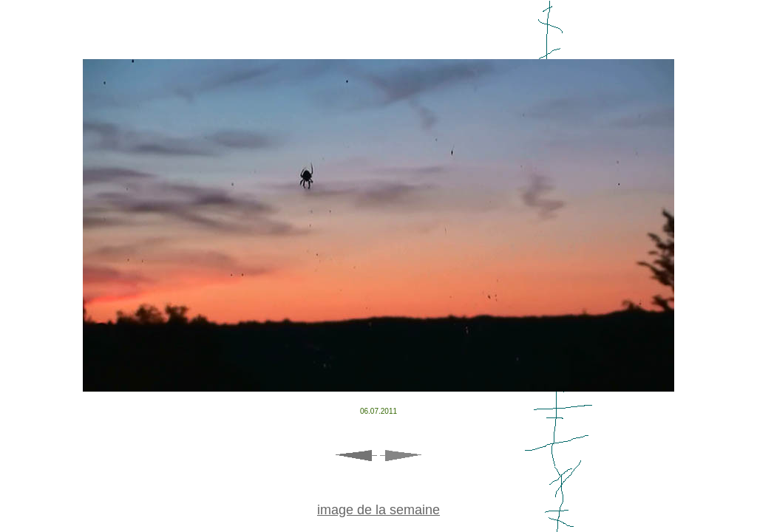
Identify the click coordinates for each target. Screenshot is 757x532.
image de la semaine (378, 510)
